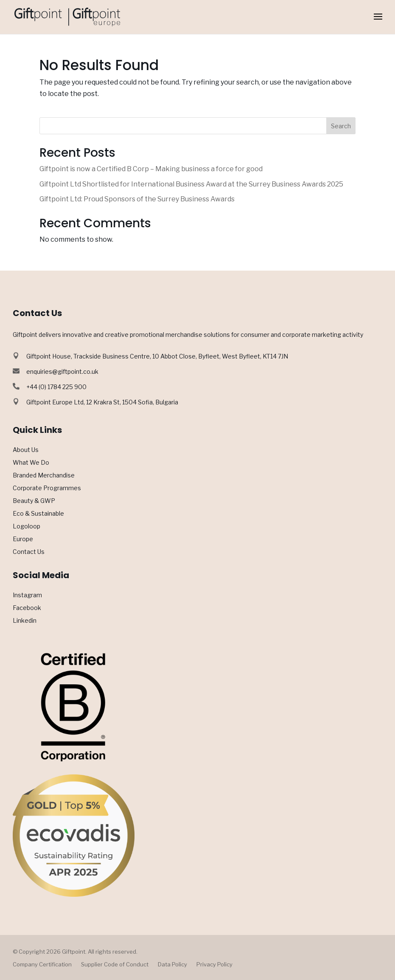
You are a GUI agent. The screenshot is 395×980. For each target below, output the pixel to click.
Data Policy (172, 964)
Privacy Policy (214, 964)
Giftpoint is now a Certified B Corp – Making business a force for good (151, 169)
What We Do (31, 463)
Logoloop (27, 527)
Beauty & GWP (34, 501)
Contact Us (29, 552)
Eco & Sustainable (38, 514)
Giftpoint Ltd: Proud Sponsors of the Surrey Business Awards (137, 199)
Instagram (27, 595)
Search (341, 126)
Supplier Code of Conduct (115, 964)
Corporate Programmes (47, 488)
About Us (26, 450)
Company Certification (42, 964)
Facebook (27, 608)
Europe (23, 539)
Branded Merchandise (44, 476)
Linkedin (25, 621)
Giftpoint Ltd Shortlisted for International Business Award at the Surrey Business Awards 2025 (191, 184)
